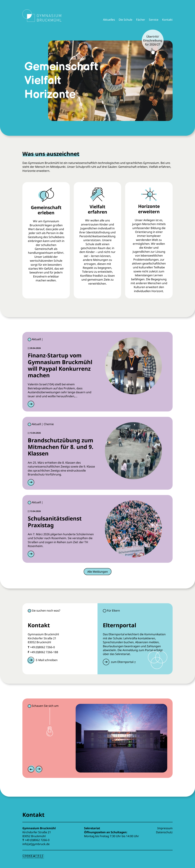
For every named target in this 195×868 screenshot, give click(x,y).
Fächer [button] (141, 20)
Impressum (165, 828)
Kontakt (167, 20)
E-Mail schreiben (47, 660)
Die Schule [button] (126, 20)
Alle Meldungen (98, 572)
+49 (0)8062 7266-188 (44, 652)
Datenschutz (164, 832)
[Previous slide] (32, 769)
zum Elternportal (123, 662)
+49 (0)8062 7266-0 (42, 647)
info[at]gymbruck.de (36, 844)
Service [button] (154, 20)
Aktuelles (109, 20)
